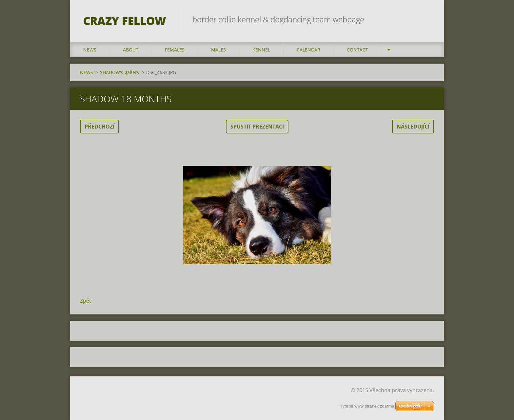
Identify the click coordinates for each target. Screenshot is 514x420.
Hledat (427, 19)
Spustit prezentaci (257, 127)
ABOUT (131, 50)
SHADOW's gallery (120, 72)
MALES (218, 50)
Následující (413, 127)
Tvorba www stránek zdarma (367, 406)
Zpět (86, 301)
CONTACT (357, 50)
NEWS (90, 50)
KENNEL (261, 50)
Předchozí (99, 127)
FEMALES (175, 50)
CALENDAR (308, 50)
